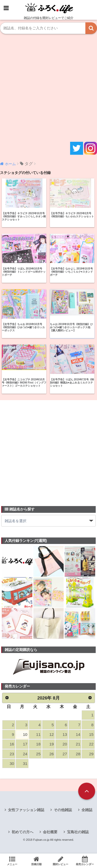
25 (38, 754)
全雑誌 (87, 810)
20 (65, 744)
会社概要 (50, 832)
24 (25, 754)
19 (52, 744)
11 (38, 734)
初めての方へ (23, 832)
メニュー (12, 861)
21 (78, 744)
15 (91, 734)
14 (78, 734)
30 (12, 763)
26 (52, 754)
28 (78, 754)
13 (65, 734)
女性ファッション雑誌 (26, 810)
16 (12, 744)
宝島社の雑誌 (78, 832)
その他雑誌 (63, 810)
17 (25, 744)
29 (91, 754)
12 (52, 734)
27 (65, 754)
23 (12, 754)
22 (91, 744)
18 (38, 744)
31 (25, 763)
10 (25, 734)
